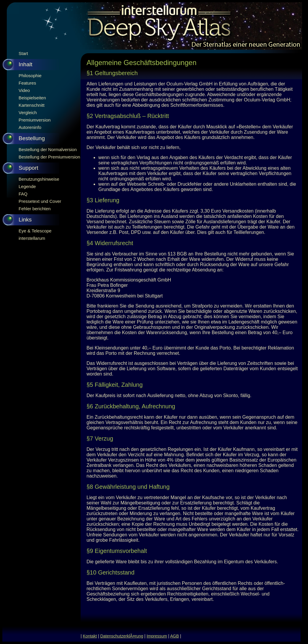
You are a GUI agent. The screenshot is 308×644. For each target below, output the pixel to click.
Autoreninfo (30, 127)
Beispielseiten (32, 98)
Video (24, 90)
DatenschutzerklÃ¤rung (122, 636)
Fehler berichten (35, 209)
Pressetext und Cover (40, 201)
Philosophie (30, 76)
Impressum (157, 636)
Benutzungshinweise (39, 179)
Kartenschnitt (32, 105)
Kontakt (90, 636)
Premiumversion (35, 120)
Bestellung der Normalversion (48, 149)
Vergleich (28, 113)
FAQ (23, 194)
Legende (27, 186)
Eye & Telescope (35, 231)
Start (23, 53)
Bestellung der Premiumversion (49, 157)
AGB (175, 636)
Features (27, 83)
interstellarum (32, 238)
